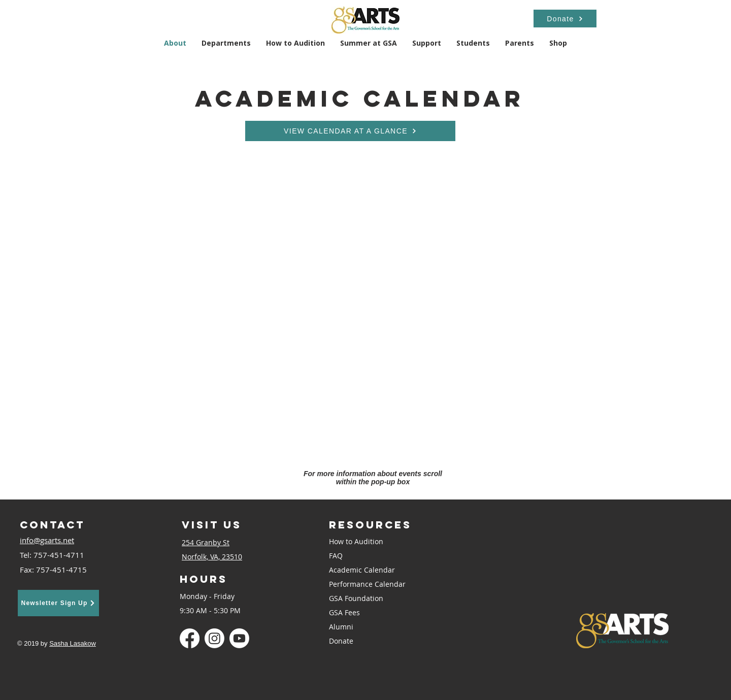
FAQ (336, 556)
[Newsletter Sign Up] (58, 603)
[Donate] (565, 19)
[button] (226, 43)
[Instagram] (214, 638)
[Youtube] (239, 638)
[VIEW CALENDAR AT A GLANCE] (350, 131)
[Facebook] (190, 638)
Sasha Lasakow (73, 643)
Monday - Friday (207, 596)
